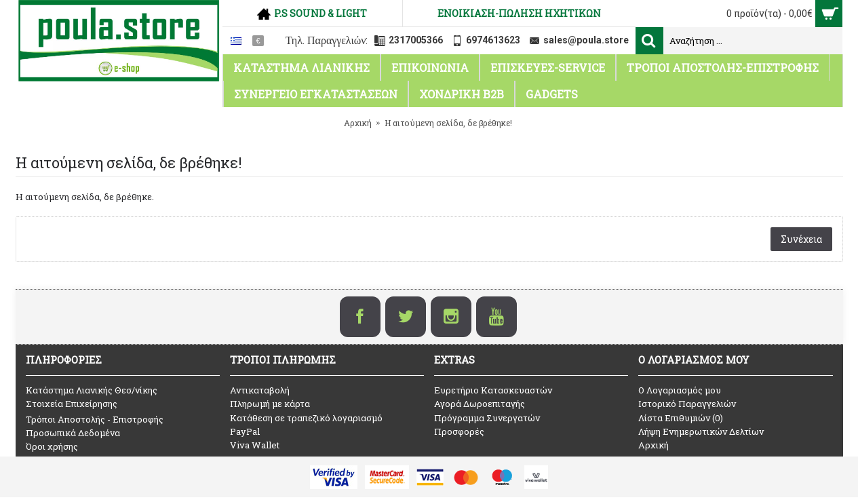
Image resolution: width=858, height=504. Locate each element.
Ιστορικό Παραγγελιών (687, 404)
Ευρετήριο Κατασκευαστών (493, 390)
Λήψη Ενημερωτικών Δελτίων (701, 431)
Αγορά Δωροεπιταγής (480, 404)
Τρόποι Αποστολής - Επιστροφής (95, 419)
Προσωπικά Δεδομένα (73, 433)
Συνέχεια (801, 239)
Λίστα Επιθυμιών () (681, 418)
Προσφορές (459, 431)
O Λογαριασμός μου (680, 390)
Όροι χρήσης (52, 446)
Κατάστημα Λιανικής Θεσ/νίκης (92, 390)
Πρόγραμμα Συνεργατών (487, 418)
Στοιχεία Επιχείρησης (72, 404)
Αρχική (654, 445)
